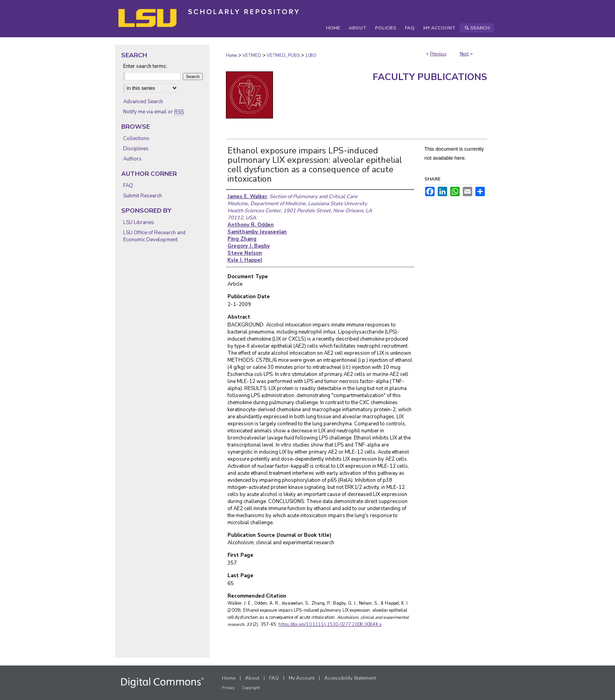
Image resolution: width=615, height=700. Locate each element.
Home (231, 56)
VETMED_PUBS (283, 56)
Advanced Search (143, 102)
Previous (438, 54)
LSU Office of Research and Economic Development (154, 236)
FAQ (128, 186)
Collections (136, 139)
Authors (132, 159)
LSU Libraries (139, 222)
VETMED (252, 56)
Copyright (251, 688)
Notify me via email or (154, 112)
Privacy (228, 688)
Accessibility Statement (350, 678)
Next (464, 54)
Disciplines (136, 149)
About (252, 678)
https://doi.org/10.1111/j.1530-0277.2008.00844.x (330, 624)
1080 (311, 56)
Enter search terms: (145, 66)
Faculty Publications (430, 77)
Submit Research (143, 196)
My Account (302, 678)
